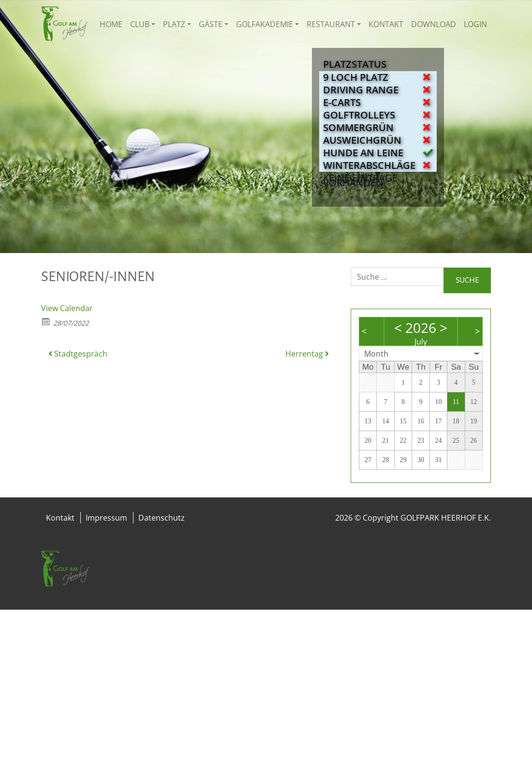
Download (434, 24)
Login (475, 24)
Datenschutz (162, 518)
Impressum (106, 518)
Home (111, 24)
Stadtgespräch (78, 354)
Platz (174, 24)
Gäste (211, 24)
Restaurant (331, 24)
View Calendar (67, 308)
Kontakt (386, 24)
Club (140, 24)
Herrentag (307, 354)
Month (376, 354)
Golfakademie (265, 24)
